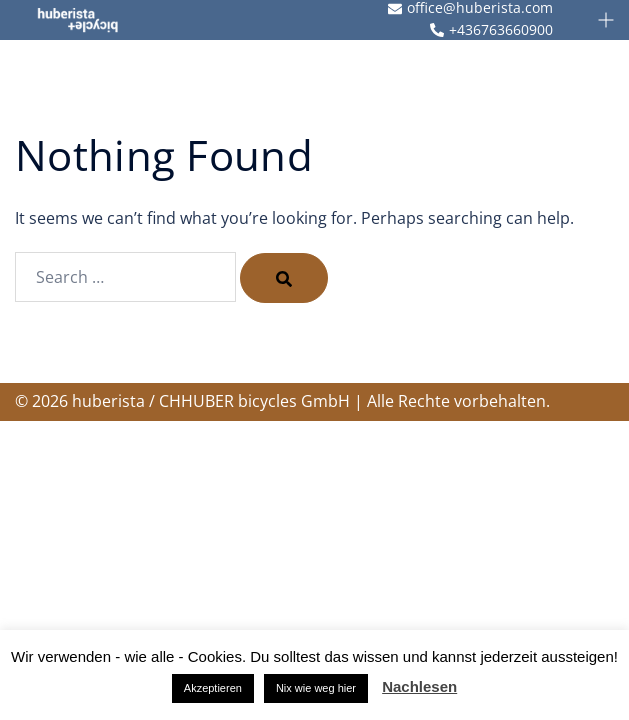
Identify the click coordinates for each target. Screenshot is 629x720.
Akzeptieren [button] (213, 688)
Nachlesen (419, 686)
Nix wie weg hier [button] (316, 688)
